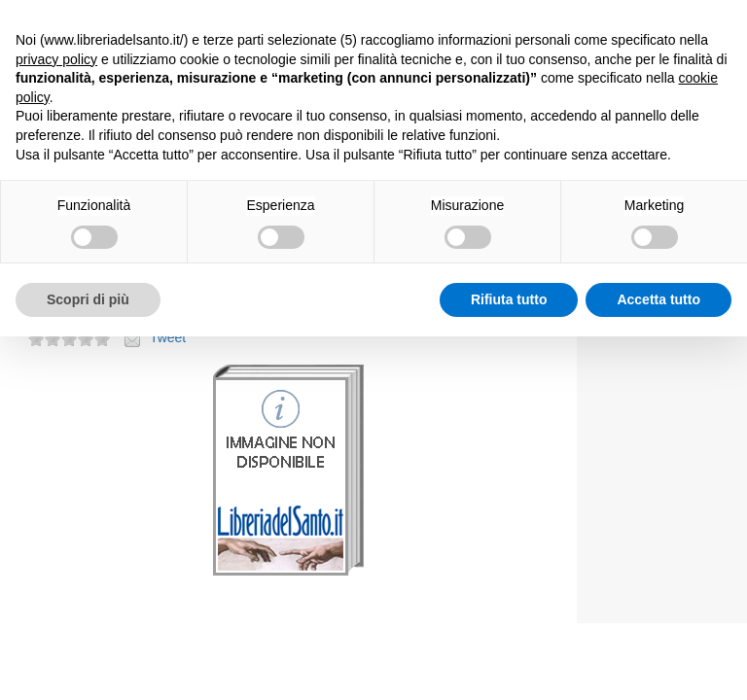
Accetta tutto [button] (658, 299)
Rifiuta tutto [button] (509, 299)
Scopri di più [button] (88, 299)
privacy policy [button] (56, 59)
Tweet (168, 337)
